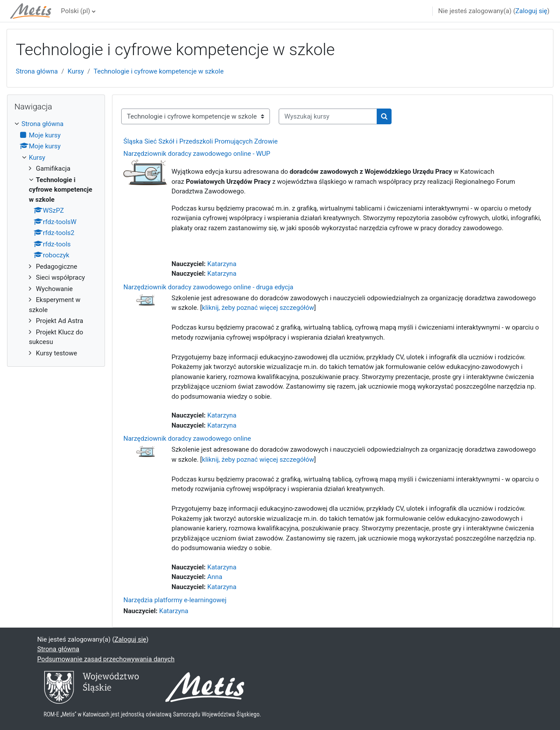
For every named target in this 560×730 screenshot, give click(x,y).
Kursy (75, 71)
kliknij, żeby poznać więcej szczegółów (258, 308)
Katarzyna (222, 264)
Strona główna (37, 71)
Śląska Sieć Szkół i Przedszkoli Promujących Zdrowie (201, 141)
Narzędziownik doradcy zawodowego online (187, 439)
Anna (215, 577)
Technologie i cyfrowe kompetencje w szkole (159, 71)
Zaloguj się (531, 11)
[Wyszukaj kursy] (328, 117)
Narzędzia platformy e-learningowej (175, 600)
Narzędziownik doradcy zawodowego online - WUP (197, 154)
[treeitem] (56, 239)
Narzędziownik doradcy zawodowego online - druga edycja (208, 287)
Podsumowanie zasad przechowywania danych (106, 659)
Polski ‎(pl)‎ (75, 11)
